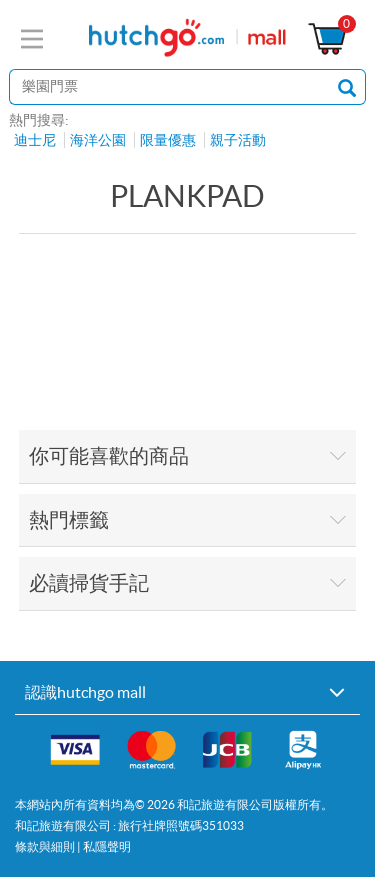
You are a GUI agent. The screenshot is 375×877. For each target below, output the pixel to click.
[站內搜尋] (169, 87)
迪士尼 (35, 140)
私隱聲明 (107, 846)
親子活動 (238, 140)
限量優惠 (168, 140)
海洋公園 (98, 140)
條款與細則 (45, 846)
